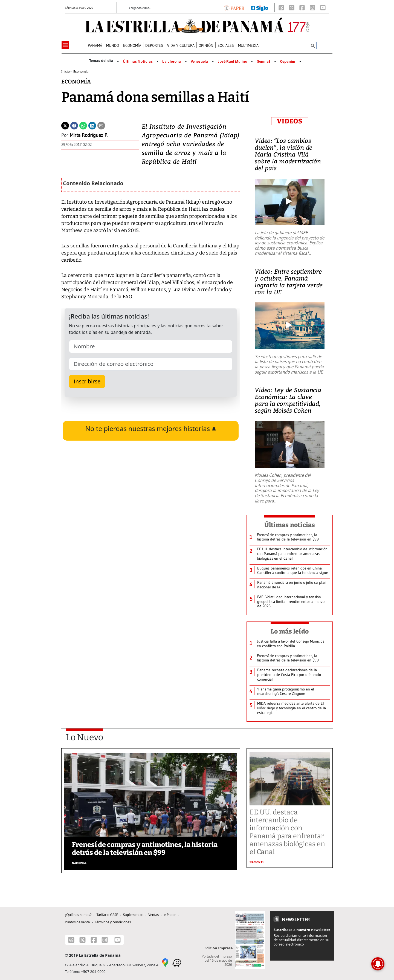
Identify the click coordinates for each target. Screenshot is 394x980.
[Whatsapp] (83, 125)
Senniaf (264, 62)
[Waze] (177, 962)
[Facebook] (302, 8)
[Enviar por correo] (101, 125)
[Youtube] (323, 8)
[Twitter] (65, 125)
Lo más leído (290, 631)
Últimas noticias (290, 525)
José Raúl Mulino (232, 62)
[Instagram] (312, 8)
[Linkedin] (92, 125)
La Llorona (172, 62)
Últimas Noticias (138, 62)
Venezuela (199, 62)
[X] (292, 8)
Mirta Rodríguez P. (89, 135)
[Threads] (281, 8)
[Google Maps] (165, 962)
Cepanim (288, 62)
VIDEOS (290, 121)
